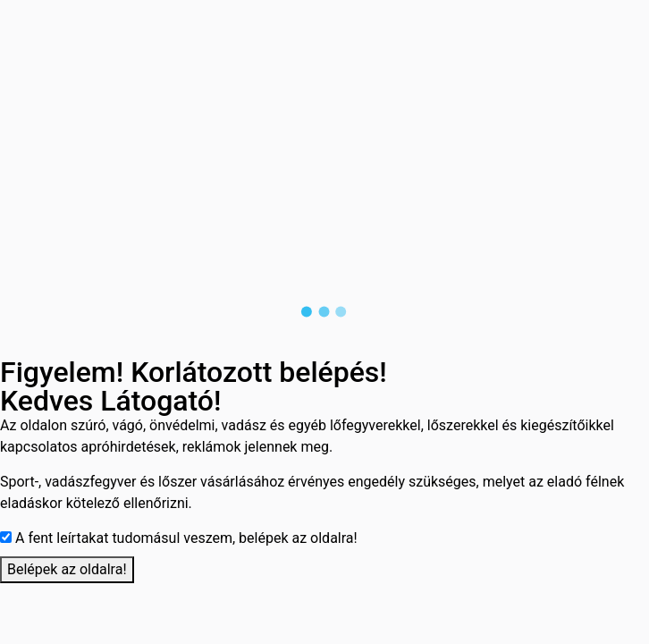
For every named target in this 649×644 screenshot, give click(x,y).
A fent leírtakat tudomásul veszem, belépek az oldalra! (186, 538)
